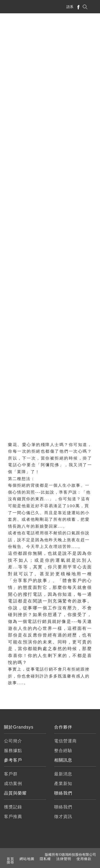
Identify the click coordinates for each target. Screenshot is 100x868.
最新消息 (63, 774)
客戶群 (11, 774)
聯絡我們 (63, 807)
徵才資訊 (63, 817)
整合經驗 (63, 751)
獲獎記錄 (13, 807)
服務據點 (13, 751)
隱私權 (45, 859)
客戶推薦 (13, 817)
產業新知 (63, 784)
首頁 (10, 859)
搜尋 (10, 862)
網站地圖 (27, 859)
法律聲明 (64, 859)
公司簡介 (13, 741)
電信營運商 (65, 741)
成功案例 (13, 784)
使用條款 (84, 859)
